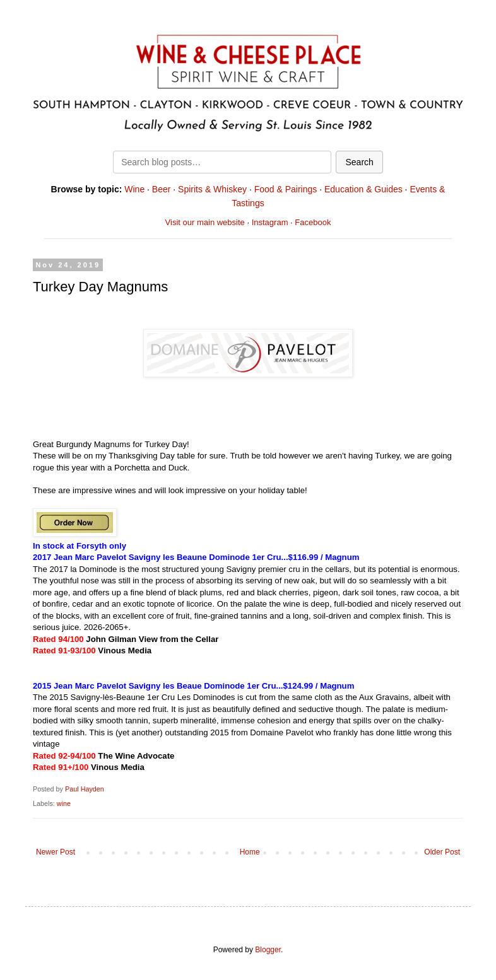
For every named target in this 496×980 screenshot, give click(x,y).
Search (359, 162)
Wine (134, 189)
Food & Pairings (286, 189)
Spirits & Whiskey (212, 189)
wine (64, 803)
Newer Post (56, 852)
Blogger (268, 950)
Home (250, 852)
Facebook (313, 222)
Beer (162, 189)
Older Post (442, 852)
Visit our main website (205, 222)
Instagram (270, 222)
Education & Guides (363, 189)
